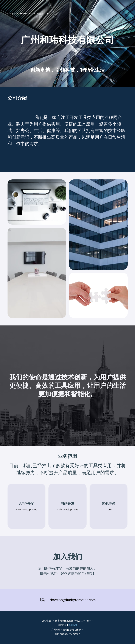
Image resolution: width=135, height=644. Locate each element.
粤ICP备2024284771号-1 (68, 634)
